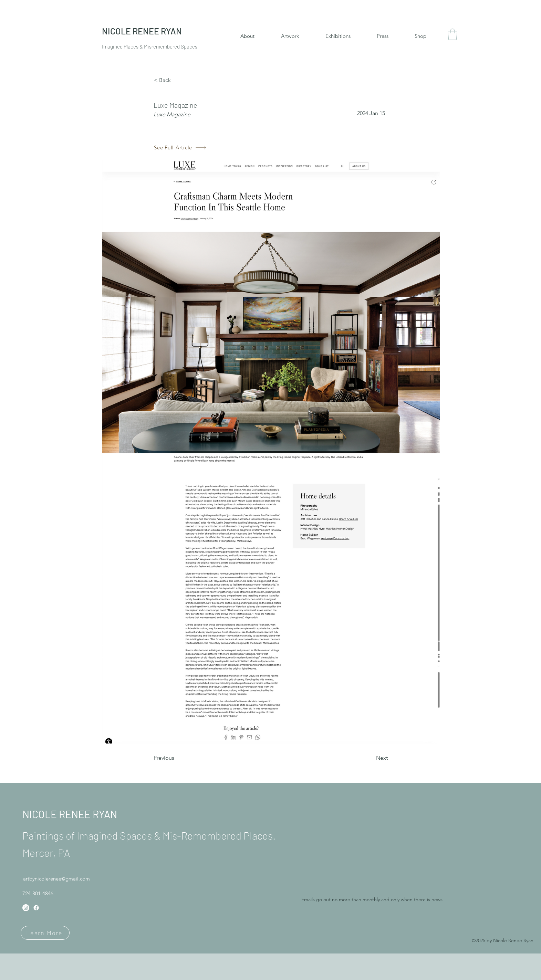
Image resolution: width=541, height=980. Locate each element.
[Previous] (176, 758)
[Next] (371, 758)
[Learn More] (45, 933)
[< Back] (177, 80)
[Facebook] (36, 908)
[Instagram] (26, 908)
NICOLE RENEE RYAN (70, 814)
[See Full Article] (180, 148)
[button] (452, 34)
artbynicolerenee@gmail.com (56, 879)
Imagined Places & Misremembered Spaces (150, 46)
